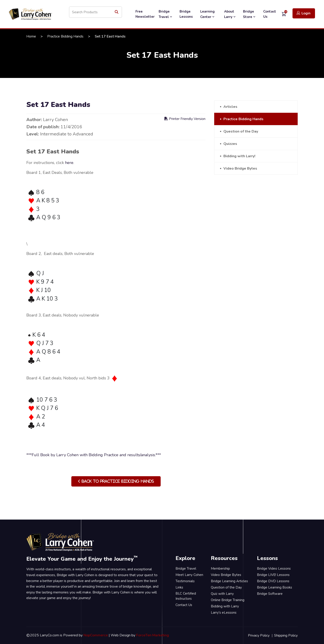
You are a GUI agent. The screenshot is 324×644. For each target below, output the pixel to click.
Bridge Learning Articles (229, 581)
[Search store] (96, 12)
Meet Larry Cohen (189, 575)
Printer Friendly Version (185, 119)
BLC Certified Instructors (186, 596)
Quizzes (230, 144)
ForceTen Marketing (153, 635)
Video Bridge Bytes (240, 168)
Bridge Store (250, 14)
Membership (220, 569)
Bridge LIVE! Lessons (273, 575)
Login (304, 13)
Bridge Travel (166, 14)
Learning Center (208, 14)
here (69, 163)
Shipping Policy (286, 635)
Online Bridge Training (228, 600)
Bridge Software (270, 594)
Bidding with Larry (225, 606)
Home (31, 36)
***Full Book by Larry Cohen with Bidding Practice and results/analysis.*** (94, 455)
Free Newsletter (145, 14)
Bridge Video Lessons (274, 569)
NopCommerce (96, 635)
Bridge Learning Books (274, 587)
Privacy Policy (259, 635)
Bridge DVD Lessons (273, 581)
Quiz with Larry (222, 594)
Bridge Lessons (186, 14)
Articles (230, 107)
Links (179, 587)
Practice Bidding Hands (65, 36)
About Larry (230, 14)
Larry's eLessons (224, 613)
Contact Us (270, 14)
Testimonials (185, 581)
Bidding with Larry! (239, 156)
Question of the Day (241, 131)
